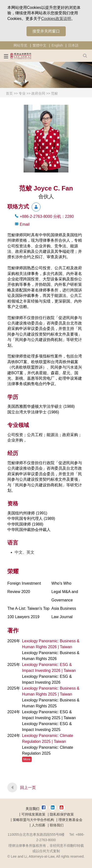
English (57, 45)
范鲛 (54, 93)
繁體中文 (39, 45)
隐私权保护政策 (62, 814)
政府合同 (38, 93)
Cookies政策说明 (56, 19)
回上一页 (28, 788)
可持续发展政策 (33, 814)
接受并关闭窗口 (46, 31)
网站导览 (20, 45)
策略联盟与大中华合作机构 (33, 820)
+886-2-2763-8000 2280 (47, 216)
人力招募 (39, 825)
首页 (9, 93)
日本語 (73, 45)
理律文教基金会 (70, 820)
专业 (22, 93)
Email (25, 224)
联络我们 (57, 825)
